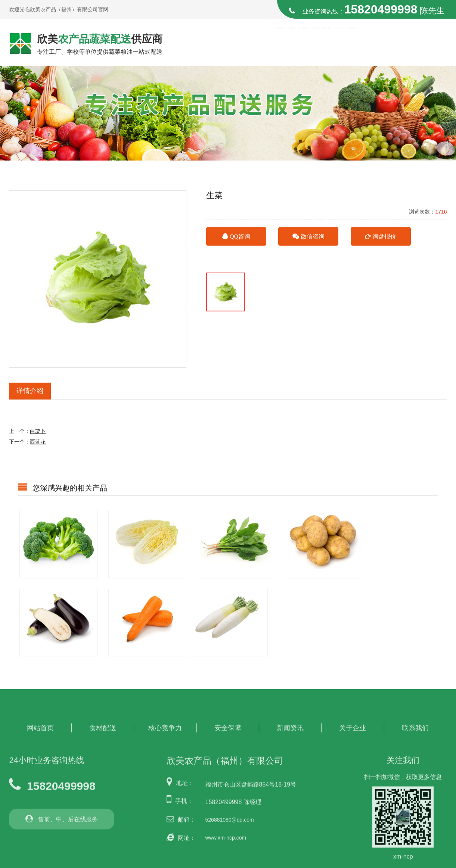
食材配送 (245, 43)
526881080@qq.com (230, 815)
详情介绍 (30, 398)
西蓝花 (38, 449)
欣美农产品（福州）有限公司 (87, 861)
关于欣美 (387, 43)
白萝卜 (38, 439)
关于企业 (353, 723)
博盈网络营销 (431, 861)
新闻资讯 (351, 43)
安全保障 (316, 43)
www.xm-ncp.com (226, 833)
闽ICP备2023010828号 (357, 861)
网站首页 (209, 43)
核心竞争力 (280, 43)
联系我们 (422, 43)
